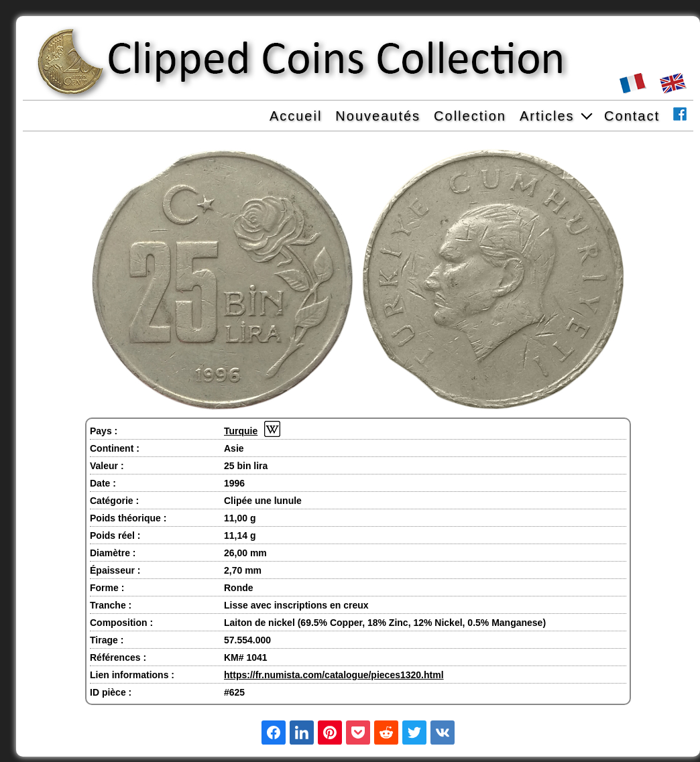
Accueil (296, 116)
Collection (470, 116)
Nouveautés (378, 116)
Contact (632, 116)
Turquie (241, 431)
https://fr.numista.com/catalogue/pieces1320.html (334, 675)
